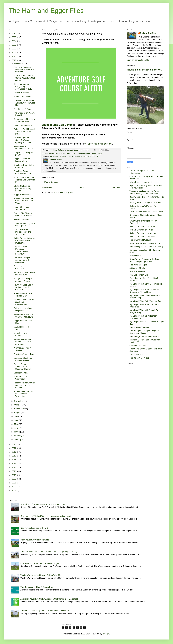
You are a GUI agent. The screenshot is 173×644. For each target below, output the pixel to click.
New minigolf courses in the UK (144, 70)
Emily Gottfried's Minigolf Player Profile (147, 212)
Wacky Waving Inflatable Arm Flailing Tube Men (41, 575)
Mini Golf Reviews (137, 272)
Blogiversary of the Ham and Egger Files (24, 120)
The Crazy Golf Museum (140, 240)
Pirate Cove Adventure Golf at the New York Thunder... (24, 201)
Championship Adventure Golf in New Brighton (41, 563)
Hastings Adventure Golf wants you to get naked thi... (24, 385)
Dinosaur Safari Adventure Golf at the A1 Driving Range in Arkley (49, 552)
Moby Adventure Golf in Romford (35, 540)
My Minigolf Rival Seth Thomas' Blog (146, 301)
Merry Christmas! (21, 93)
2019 (14, 60)
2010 (14, 475)
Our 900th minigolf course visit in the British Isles (22, 260)
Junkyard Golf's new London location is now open (23, 342)
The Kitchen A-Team (23, 109)
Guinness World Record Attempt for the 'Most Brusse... (24, 132)
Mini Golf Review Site (139, 275)
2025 (14, 37)
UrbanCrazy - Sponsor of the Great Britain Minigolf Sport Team (145, 260)
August (17, 413)
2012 (14, 467)
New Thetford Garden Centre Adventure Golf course (24, 78)
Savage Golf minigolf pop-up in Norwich (23, 280)
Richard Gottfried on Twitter (142, 230)
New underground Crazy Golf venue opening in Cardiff (22, 140)
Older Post (115, 188)
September (19, 409)
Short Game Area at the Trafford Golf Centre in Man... (24, 180)
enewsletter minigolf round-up (22, 334)
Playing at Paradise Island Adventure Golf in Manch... (24, 69)
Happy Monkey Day (22, 195)
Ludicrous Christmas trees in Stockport (23, 359)
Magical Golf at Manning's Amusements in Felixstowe (21, 250)
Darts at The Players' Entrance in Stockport (24, 214)
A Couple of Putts (137, 268)
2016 (14, 452)
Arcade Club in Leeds (23, 97)
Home (81, 188)
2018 (14, 444)
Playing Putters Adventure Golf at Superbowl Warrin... (23, 367)
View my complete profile (138, 60)
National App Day (21, 219)
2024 (14, 41)
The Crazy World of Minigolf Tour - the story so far (22, 232)
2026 (14, 33)
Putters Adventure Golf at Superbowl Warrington (24, 394)
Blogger (106, 634)
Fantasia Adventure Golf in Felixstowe (24, 274)
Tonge (100, 153)
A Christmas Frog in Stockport (22, 349)
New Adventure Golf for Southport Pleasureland (24, 302)
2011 (14, 471)
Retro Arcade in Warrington (20, 378)
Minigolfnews (135, 256)
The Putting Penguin (138, 265)
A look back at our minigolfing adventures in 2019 (23, 87)
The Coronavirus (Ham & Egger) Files (37, 587)
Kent (63, 153)
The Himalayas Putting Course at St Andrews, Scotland (45, 611)
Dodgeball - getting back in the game (24, 225)
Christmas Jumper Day (24, 354)
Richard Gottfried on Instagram (143, 233)
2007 (14, 487)
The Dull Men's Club (138, 355)
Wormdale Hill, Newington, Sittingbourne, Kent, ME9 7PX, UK (74, 156)
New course (71, 153)
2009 (14, 479)
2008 (14, 483)
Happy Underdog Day (23, 125)
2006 (14, 490)
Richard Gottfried (148, 33)
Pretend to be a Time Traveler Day (23, 295)
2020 (14, 56)
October (18, 405)
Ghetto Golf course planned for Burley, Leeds (23, 188)
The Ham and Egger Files (46, 11)
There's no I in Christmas (20, 267)
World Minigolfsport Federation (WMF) (146, 247)
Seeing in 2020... (21, 373)
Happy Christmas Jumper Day (21, 208)
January (18, 439)
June (17, 420)
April (16, 428)
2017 (14, 448)
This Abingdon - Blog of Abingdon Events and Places (144, 332)
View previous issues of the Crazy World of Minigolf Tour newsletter (144, 192)
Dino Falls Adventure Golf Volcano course (23, 172)
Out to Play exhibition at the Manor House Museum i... (24, 240)
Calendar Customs (138, 346)
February (18, 436)
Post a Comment (52, 182)
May (16, 424)
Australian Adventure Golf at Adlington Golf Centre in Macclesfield (49, 599)
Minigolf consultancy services (142, 182)
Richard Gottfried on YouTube (143, 227)
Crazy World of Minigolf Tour (99, 144)
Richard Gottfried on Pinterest (143, 237)
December (19, 64)
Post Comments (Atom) (64, 193)
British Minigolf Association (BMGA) (145, 243)
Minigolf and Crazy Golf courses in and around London (44, 504)
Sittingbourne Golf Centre (57, 125)
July (16, 416)
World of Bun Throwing (139, 327)
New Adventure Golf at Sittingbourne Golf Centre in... (24, 287)
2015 (14, 456)
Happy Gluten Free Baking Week (22, 160)
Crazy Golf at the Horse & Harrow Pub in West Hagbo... (24, 103)
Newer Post (47, 188)
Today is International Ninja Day (23, 309)
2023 (14, 45)
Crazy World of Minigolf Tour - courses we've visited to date (46, 516)
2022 (14, 49)
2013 (14, 464)
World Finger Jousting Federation (144, 336)
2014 (14, 460)
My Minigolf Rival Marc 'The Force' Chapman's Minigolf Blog (145, 291)
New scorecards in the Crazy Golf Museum (23, 316)
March (17, 432)
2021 (14, 53)
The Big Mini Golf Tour (139, 358)
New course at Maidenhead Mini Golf (24, 148)
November (19, 401)
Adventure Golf (55, 153)
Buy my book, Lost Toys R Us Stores (146, 203)
